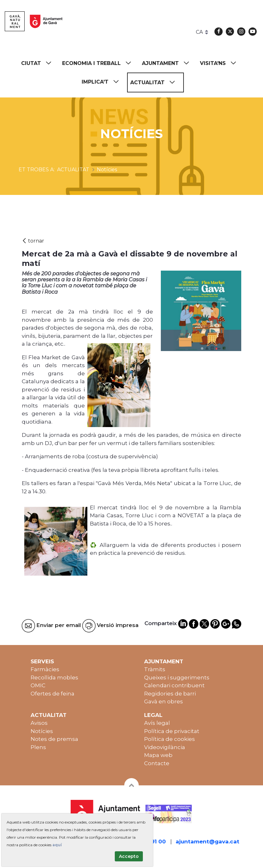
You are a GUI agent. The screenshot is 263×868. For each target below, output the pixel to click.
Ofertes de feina (53, 694)
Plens (38, 747)
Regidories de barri (170, 694)
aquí (57, 845)
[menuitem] (39, 63)
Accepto (129, 856)
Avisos (39, 723)
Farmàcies (45, 669)
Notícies (42, 731)
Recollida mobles (54, 677)
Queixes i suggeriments (177, 677)
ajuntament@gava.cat (207, 842)
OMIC (38, 685)
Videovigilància (165, 747)
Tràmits (155, 669)
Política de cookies (169, 739)
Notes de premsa (54, 739)
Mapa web (158, 755)
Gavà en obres (164, 701)
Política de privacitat (172, 731)
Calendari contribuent (174, 685)
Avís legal (157, 723)
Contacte (157, 763)
